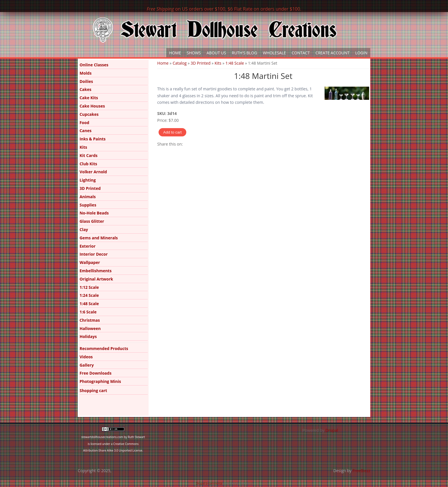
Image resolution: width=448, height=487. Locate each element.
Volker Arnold (93, 172)
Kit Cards (88, 155)
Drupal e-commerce (209, 483)
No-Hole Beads (94, 213)
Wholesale (274, 53)
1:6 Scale (88, 312)
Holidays (88, 336)
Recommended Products (104, 348)
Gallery (87, 365)
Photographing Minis (100, 381)
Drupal (332, 430)
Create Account (332, 53)
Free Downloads (95, 373)
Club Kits (88, 164)
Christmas (90, 320)
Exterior (87, 246)
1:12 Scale (89, 287)
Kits (218, 63)
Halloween (90, 328)
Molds (85, 73)
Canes (85, 131)
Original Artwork (96, 279)
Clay (84, 229)
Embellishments (95, 271)
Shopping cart (93, 390)
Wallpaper (90, 262)
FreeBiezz (361, 471)
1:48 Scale (235, 63)
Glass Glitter (92, 221)
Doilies (86, 81)
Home (175, 53)
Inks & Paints (92, 139)
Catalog (180, 63)
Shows (194, 53)
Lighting (88, 180)
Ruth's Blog (244, 53)
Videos (86, 357)
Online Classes (94, 65)
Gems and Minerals (99, 238)
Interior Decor (93, 254)
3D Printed (200, 63)
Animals (88, 197)
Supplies (88, 205)
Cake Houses (92, 106)
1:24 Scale (89, 295)
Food (84, 123)
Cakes (85, 89)
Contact (301, 53)
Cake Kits (89, 98)
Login (361, 53)
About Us (216, 53)
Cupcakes (89, 114)
